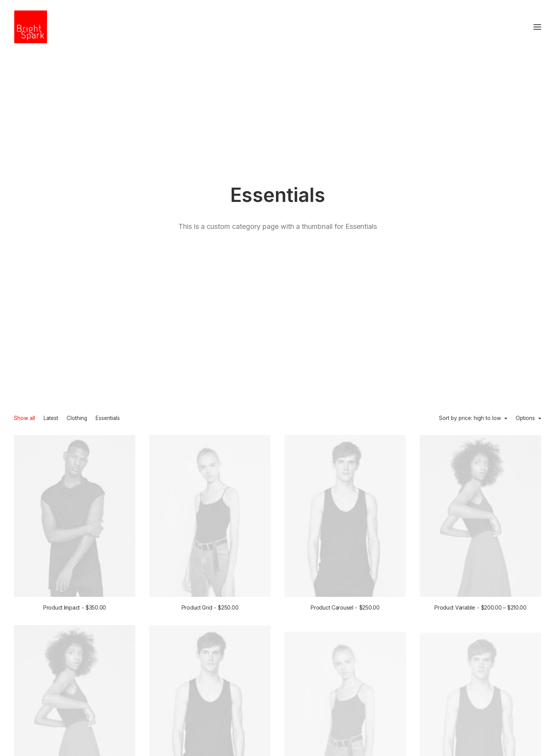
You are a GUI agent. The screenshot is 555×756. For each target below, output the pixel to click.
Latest (51, 155)
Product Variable (480, 347)
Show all (24, 155)
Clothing (77, 155)
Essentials (108, 155)
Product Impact (75, 344)
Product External (210, 570)
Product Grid (210, 344)
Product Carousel (345, 345)
